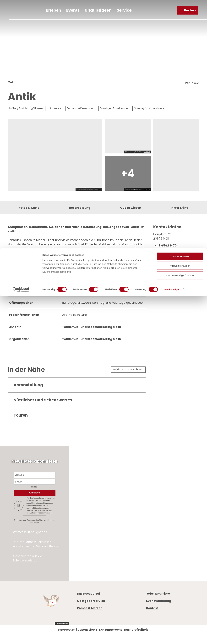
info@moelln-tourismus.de (174, 530)
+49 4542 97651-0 (165, 526)
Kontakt (152, 622)
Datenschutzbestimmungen (41, 527)
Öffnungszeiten (158, 537)
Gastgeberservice (91, 615)
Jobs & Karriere (158, 608)
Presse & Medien (90, 622)
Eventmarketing (159, 615)
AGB (50, 525)
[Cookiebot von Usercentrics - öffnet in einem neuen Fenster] (21, 41)
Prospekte (154, 542)
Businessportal (88, 608)
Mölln (12, 87)
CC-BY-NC (98, 194)
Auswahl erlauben (180, 18)
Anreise (152, 546)
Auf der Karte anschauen (128, 384)
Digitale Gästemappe (162, 550)
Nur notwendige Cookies (180, 27)
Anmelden (34, 507)
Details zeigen (172, 41)
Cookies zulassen (180, 8)
